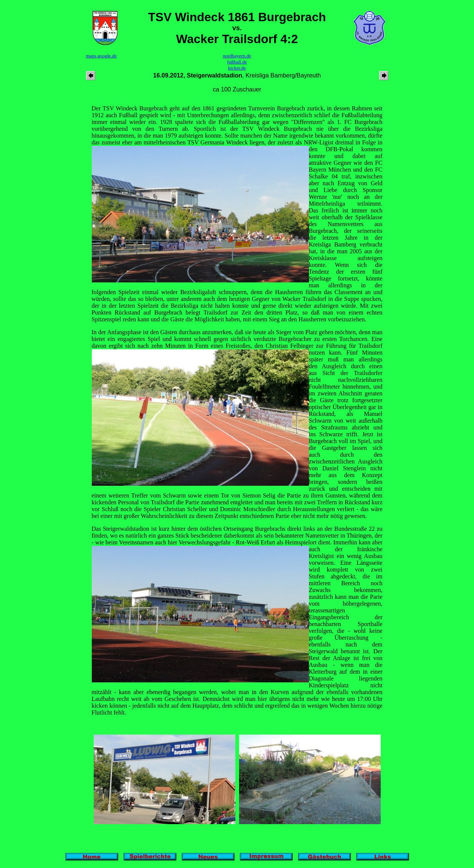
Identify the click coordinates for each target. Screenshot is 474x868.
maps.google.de (102, 56)
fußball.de (237, 62)
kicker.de (237, 68)
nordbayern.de (237, 56)
